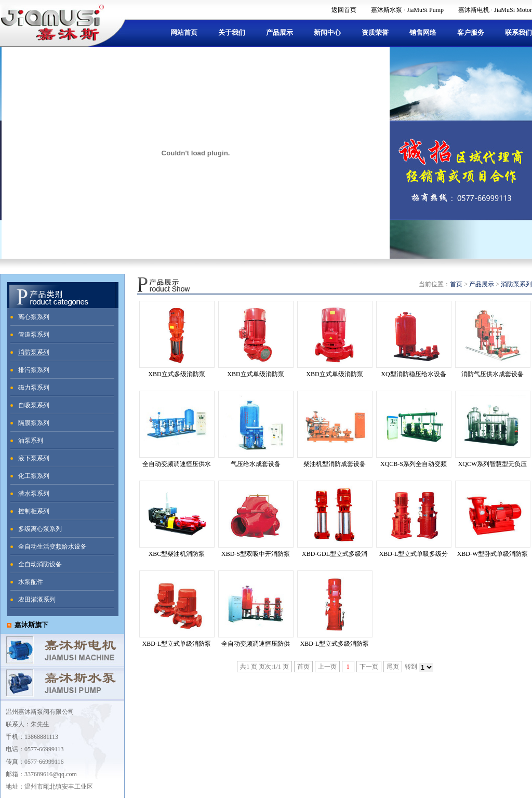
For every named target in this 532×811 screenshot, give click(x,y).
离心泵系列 (34, 317)
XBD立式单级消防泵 (255, 374)
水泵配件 (31, 582)
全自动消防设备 (40, 564)
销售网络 (423, 32)
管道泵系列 (34, 335)
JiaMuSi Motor (513, 10)
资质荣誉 (375, 32)
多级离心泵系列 (40, 529)
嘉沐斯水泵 (387, 10)
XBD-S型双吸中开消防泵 (256, 554)
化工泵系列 (34, 476)
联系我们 (518, 32)
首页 (456, 284)
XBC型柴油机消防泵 (177, 554)
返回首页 (344, 10)
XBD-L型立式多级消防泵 (335, 644)
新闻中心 (327, 32)
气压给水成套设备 (256, 464)
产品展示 (280, 32)
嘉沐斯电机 (474, 10)
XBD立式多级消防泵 (176, 374)
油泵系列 (31, 441)
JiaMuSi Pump (425, 10)
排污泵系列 (34, 370)
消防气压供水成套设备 (493, 374)
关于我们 (232, 32)
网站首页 (184, 32)
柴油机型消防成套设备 (335, 464)
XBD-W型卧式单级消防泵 (493, 554)
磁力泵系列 (34, 388)
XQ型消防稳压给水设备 (413, 374)
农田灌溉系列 (37, 600)
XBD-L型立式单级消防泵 (177, 644)
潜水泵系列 (34, 494)
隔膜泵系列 (34, 423)
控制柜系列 (34, 511)
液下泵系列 (34, 458)
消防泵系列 (34, 352)
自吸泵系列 (34, 405)
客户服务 (471, 32)
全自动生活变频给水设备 (52, 547)
